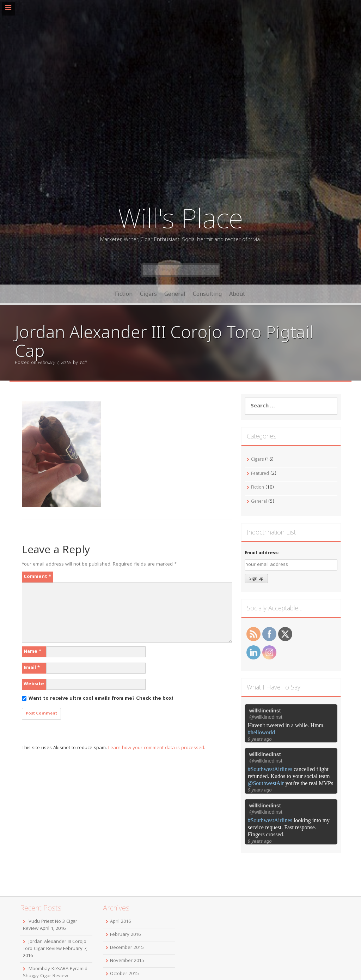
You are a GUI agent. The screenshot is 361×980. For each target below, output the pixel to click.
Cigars (148, 294)
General (175, 294)
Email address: (262, 553)
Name (32, 652)
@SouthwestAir (266, 783)
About (237, 294)
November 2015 (127, 961)
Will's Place (180, 218)
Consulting (207, 294)
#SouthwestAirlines (270, 769)
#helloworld (261, 732)
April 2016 (120, 922)
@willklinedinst (266, 717)
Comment (37, 577)
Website (34, 684)
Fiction (124, 294)
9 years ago (260, 739)
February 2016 (125, 935)
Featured (260, 474)
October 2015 (124, 974)
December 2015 (127, 948)
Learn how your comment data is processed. (157, 748)
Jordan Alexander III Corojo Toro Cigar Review (55, 945)
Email (32, 668)
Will (83, 363)
